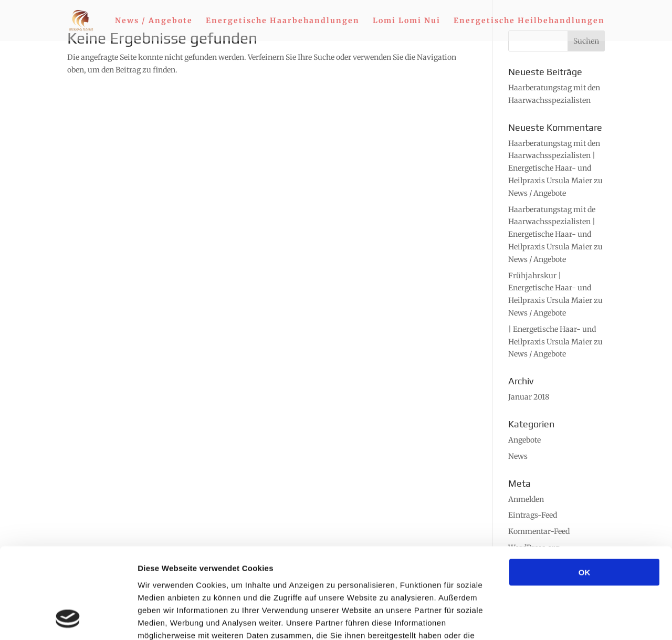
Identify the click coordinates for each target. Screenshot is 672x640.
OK (585, 489)
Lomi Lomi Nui (407, 21)
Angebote (524, 440)
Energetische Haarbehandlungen (283, 21)
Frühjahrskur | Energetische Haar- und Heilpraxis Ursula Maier (550, 288)
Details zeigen (558, 619)
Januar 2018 (529, 397)
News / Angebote (154, 21)
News (518, 456)
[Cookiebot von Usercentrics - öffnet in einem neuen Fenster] (68, 620)
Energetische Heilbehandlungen (529, 21)
